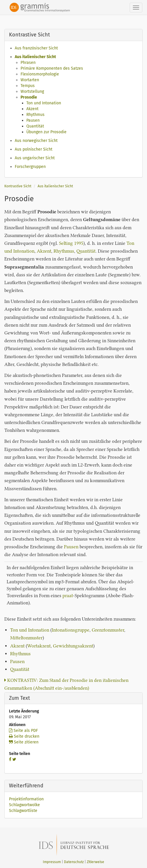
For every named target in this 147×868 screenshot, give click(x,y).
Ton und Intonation (44, 103)
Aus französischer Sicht (36, 48)
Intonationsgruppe (71, 630)
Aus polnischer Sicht (34, 149)
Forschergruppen (30, 167)
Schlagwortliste (23, 811)
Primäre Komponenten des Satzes (52, 68)
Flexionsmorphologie (40, 74)
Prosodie (29, 97)
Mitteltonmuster (26, 638)
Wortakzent (39, 646)
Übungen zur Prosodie (46, 132)
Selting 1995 (71, 243)
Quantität (35, 126)
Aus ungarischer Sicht (35, 158)
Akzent (32, 109)
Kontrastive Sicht (18, 186)
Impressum (52, 862)
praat (68, 596)
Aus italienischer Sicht (35, 57)
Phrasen (28, 63)
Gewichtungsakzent (73, 646)
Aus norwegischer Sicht (36, 141)
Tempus (28, 86)
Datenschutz (74, 862)
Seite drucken (24, 736)
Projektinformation (26, 799)
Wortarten (30, 80)
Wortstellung (32, 91)
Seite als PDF (23, 731)
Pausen (33, 120)
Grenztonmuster (108, 630)
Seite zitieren (24, 742)
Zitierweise (95, 862)
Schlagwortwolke (24, 805)
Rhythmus (35, 115)
